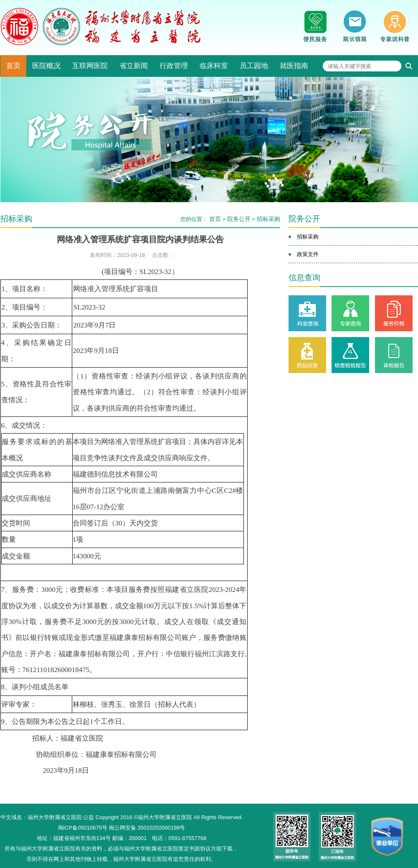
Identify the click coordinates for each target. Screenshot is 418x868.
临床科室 (214, 66)
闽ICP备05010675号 (83, 828)
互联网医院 (90, 66)
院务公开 (239, 219)
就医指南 (294, 66)
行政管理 (174, 66)
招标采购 (269, 219)
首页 (13, 66)
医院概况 (46, 66)
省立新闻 (134, 66)
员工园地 (254, 66)
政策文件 (308, 254)
